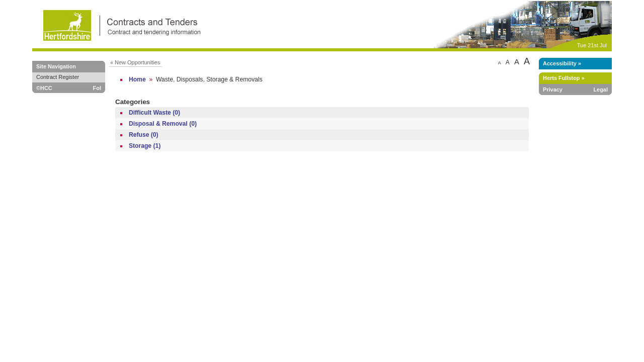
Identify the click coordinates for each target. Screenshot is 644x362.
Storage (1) (145, 146)
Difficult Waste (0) (154, 113)
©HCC (44, 88)
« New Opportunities (135, 62)
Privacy (553, 89)
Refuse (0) (144, 135)
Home (137, 79)
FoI (97, 88)
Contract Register (58, 77)
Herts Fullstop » (564, 78)
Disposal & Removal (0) (163, 124)
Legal (600, 89)
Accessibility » (562, 63)
